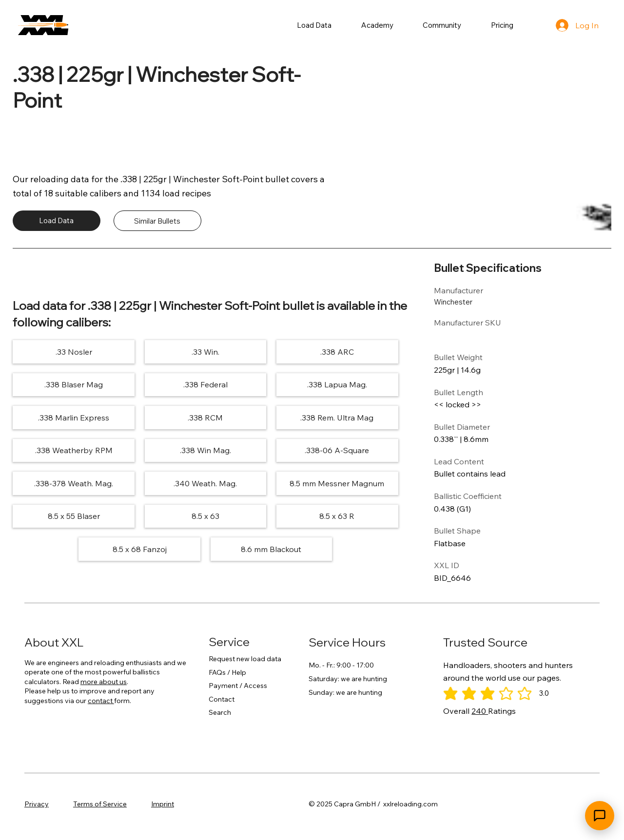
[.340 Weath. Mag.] (205, 483)
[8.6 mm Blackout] (271, 549)
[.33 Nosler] (74, 352)
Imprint (163, 804)
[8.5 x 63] (205, 516)
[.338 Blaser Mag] (74, 385)
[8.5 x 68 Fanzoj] (140, 549)
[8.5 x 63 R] (337, 516)
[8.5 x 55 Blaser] (74, 516)
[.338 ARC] (337, 352)
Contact (222, 699)
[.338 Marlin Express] (74, 417)
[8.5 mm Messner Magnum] (337, 483)
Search (220, 712)
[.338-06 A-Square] (337, 450)
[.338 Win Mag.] (205, 450)
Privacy (37, 804)
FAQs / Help (227, 672)
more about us (104, 682)
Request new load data (245, 659)
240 (480, 711)
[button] (314, 25)
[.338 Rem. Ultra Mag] (337, 417)
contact (101, 701)
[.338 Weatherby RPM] (74, 450)
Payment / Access (238, 686)
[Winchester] (468, 302)
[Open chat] (600, 816)
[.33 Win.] (205, 352)
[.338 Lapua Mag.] (337, 385)
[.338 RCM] (205, 417)
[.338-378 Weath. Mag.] (74, 483)
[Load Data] (57, 221)
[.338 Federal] (205, 385)
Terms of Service (100, 804)
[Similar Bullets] (157, 221)
